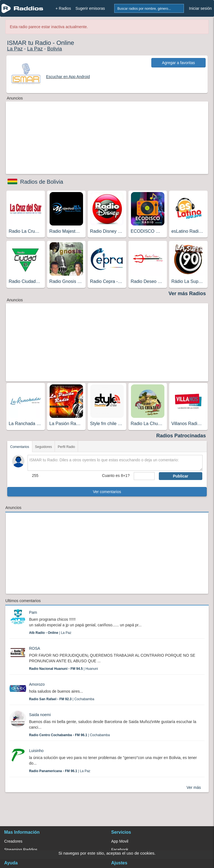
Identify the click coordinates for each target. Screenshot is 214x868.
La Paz (15, 49)
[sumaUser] (144, 476)
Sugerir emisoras (90, 8)
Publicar (180, 476)
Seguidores (44, 447)
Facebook (120, 850)
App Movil (120, 841)
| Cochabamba (62, 699)
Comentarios (20, 447)
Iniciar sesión (200, 8)
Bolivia (54, 49)
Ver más (194, 787)
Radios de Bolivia (42, 182)
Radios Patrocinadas (181, 436)
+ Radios (63, 8)
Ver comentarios (107, 492)
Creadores (13, 841)
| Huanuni (63, 669)
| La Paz (50, 633)
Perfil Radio (66, 447)
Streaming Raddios (21, 850)
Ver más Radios (187, 294)
